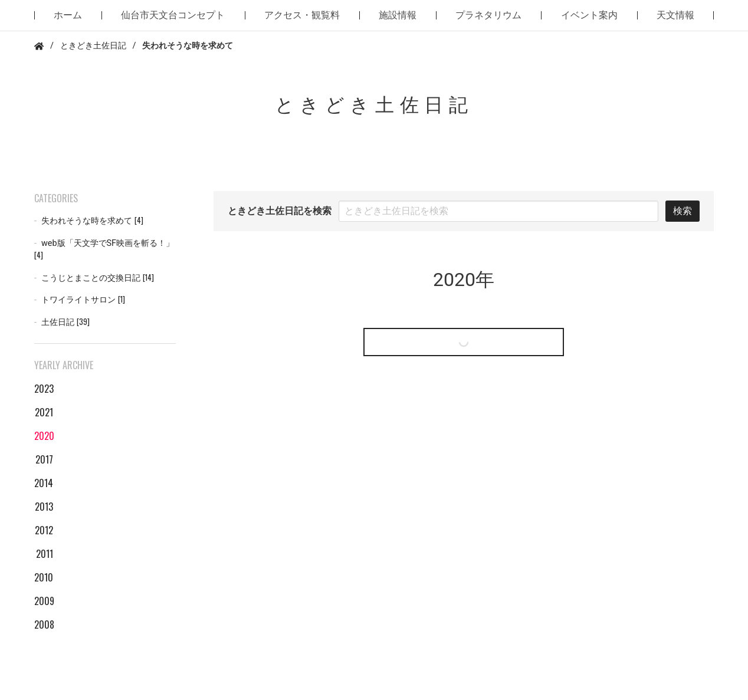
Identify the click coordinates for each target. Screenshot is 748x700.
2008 (44, 625)
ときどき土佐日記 (93, 46)
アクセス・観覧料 (302, 15)
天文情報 (675, 15)
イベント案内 (589, 15)
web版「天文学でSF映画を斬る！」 (104, 250)
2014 (44, 483)
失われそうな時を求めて (92, 220)
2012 (44, 530)
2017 (44, 459)
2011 (45, 554)
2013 (44, 507)
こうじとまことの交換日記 (98, 277)
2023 (44, 389)
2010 (44, 577)
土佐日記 (65, 322)
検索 (683, 211)
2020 (44, 436)
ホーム (68, 15)
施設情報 (398, 15)
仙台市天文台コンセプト (173, 15)
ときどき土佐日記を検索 (280, 211)
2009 (44, 601)
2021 (44, 412)
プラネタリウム (488, 15)
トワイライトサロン (83, 299)
